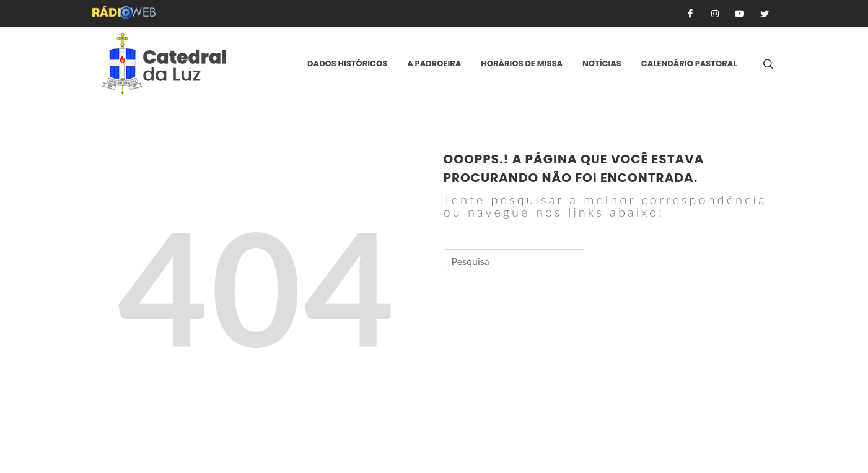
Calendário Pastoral (689, 63)
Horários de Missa (522, 63)
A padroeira (434, 63)
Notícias (602, 63)
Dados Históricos (347, 63)
